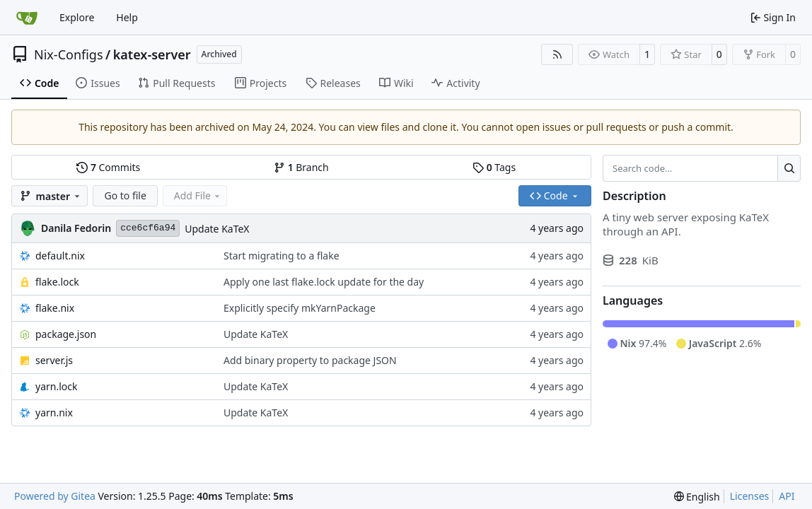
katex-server (152, 54)
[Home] (27, 18)
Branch (301, 167)
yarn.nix (54, 413)
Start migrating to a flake (282, 256)
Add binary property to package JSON (310, 360)
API (787, 496)
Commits (108, 167)
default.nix (60, 256)
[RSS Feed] (557, 54)
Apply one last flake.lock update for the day (324, 282)
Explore (77, 17)
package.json (66, 334)
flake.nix (55, 308)
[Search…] (789, 168)
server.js (54, 360)
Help (127, 17)
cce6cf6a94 (148, 228)
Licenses (750, 496)
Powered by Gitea (55, 496)
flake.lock (57, 282)
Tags (494, 167)
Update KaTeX (217, 229)
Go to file (125, 195)
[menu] (697, 497)
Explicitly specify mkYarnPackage (300, 308)
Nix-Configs (69, 54)
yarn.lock (56, 386)
